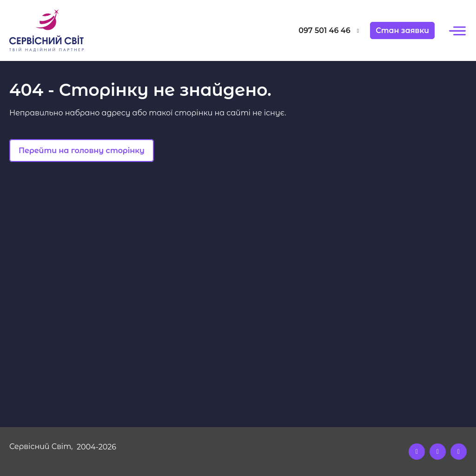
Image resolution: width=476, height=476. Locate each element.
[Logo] (66, 30)
